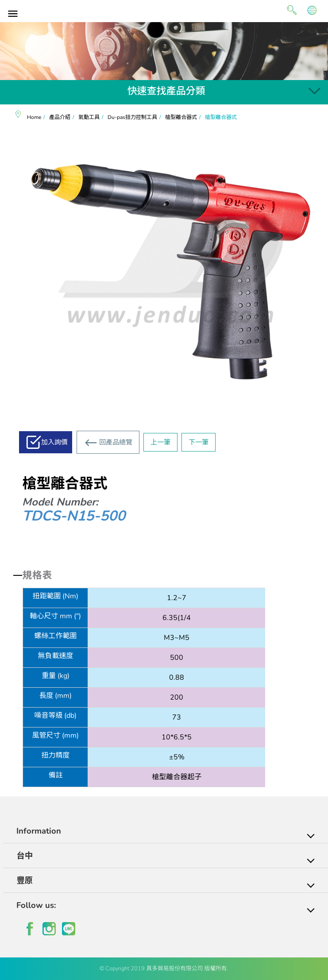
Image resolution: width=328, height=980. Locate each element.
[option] (164, 51)
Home (34, 117)
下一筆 (199, 442)
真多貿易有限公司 (164, 10)
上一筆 (160, 442)
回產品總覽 (116, 442)
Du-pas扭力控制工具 (132, 117)
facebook (30, 929)
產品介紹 (60, 117)
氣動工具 (89, 117)
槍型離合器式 (181, 117)
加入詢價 (54, 442)
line (69, 929)
